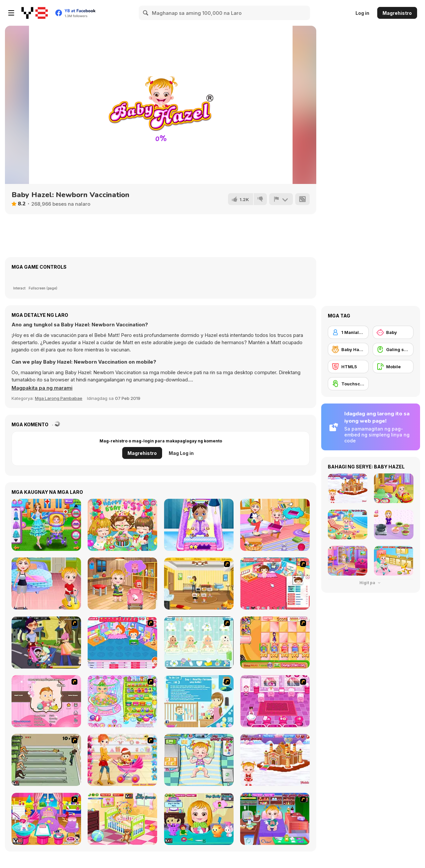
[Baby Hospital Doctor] (46, 525)
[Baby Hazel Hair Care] (199, 819)
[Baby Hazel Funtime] (199, 760)
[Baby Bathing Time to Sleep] (122, 701)
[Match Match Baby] (46, 701)
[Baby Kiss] (46, 643)
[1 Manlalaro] (348, 332)
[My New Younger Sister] (46, 819)
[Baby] (393, 332)
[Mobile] (393, 367)
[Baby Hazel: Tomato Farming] (122, 584)
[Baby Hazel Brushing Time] (122, 819)
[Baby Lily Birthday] (122, 525)
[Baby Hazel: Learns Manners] (46, 584)
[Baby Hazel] (348, 349)
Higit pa (371, 583)
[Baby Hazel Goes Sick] (275, 819)
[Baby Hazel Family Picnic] (275, 525)
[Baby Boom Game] (199, 643)
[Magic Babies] (275, 643)
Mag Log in (181, 453)
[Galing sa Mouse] (393, 349)
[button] (42, 388)
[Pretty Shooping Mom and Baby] (122, 760)
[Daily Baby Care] (199, 525)
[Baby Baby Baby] (46, 760)
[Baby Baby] (275, 584)
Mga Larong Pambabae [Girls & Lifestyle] (59, 398)
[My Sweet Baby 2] (122, 643)
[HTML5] (348, 367)
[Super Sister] (199, 701)
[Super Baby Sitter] (199, 584)
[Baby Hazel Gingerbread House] (275, 760)
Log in (362, 13)
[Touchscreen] (348, 384)
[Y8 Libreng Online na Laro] (35, 13)
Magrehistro (397, 13)
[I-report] (281, 199)
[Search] (146, 13)
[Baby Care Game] (275, 701)
